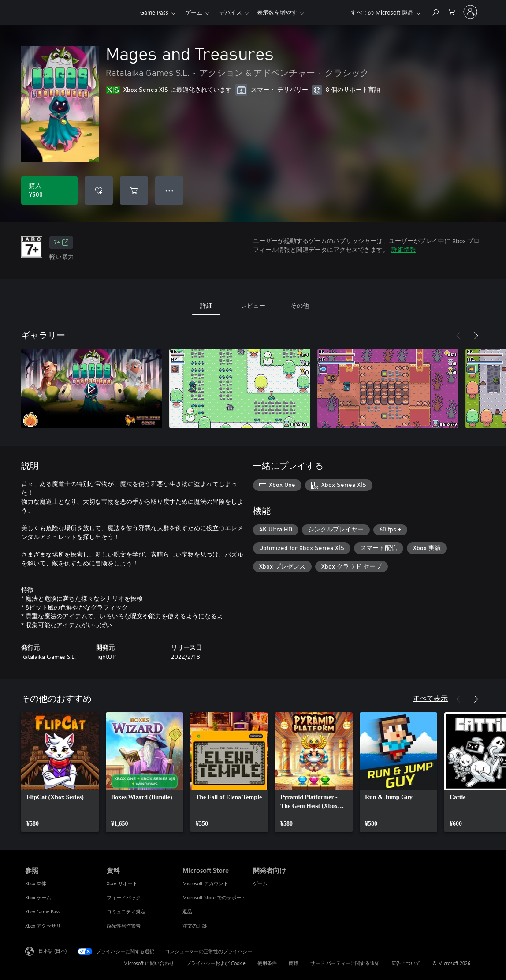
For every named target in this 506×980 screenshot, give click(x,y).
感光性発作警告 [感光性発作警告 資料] (124, 926)
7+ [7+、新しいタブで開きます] (61, 243)
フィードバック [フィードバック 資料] (124, 897)
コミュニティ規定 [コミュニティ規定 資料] (126, 911)
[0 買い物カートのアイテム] (452, 11)
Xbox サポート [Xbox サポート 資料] (122, 883)
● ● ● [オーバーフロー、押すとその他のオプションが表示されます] (169, 190)
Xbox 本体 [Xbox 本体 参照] (36, 883)
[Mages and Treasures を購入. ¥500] (49, 191)
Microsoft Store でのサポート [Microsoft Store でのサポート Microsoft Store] (214, 897)
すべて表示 (430, 698)
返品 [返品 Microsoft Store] (187, 911)
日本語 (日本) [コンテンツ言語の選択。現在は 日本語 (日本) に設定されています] (52, 951)
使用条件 (267, 963)
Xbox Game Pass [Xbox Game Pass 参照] (43, 911)
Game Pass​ (154, 12)
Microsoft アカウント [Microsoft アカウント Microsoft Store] (205, 883)
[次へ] (476, 336)
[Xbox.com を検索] (435, 11)
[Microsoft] (55, 12)
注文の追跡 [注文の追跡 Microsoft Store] (195, 926)
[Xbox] (113, 12)
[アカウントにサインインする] (470, 12)
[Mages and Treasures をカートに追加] (134, 191)
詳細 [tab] (206, 305)
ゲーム (194, 12)
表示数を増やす (277, 12)
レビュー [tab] (253, 305)
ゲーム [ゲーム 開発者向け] (260, 883)
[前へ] (458, 336)
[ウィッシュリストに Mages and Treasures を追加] (99, 191)
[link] (60, 772)
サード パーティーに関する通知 (345, 963)
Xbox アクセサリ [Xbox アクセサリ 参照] (43, 926)
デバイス (231, 12)
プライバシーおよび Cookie (216, 963)
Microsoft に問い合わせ (149, 963)
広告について (406, 963)
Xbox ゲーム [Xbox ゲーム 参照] (38, 897)
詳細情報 (404, 249)
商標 (294, 963)
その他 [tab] (300, 305)
